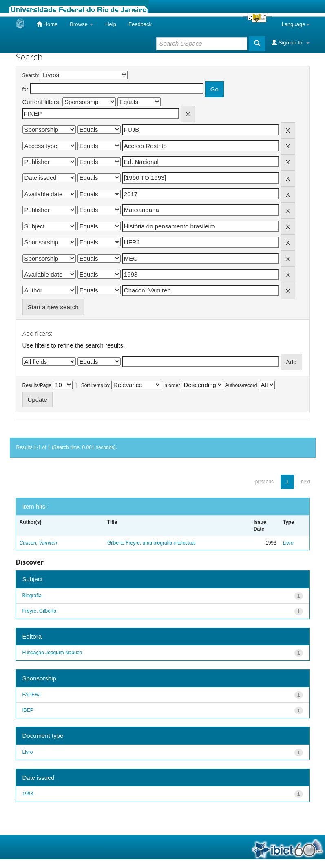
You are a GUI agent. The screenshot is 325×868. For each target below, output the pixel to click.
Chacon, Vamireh (38, 543)
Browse (81, 24)
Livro (288, 543)
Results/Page (37, 385)
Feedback (140, 24)
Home (47, 24)
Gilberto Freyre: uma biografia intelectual (151, 543)
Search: (31, 75)
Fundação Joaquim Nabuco (52, 653)
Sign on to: (290, 42)
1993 (28, 794)
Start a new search (53, 307)
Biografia (32, 596)
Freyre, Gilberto (39, 611)
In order (171, 385)
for (25, 89)
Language (296, 24)
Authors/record (241, 385)
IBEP (28, 710)
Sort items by (95, 385)
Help (111, 24)
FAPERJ (32, 695)
